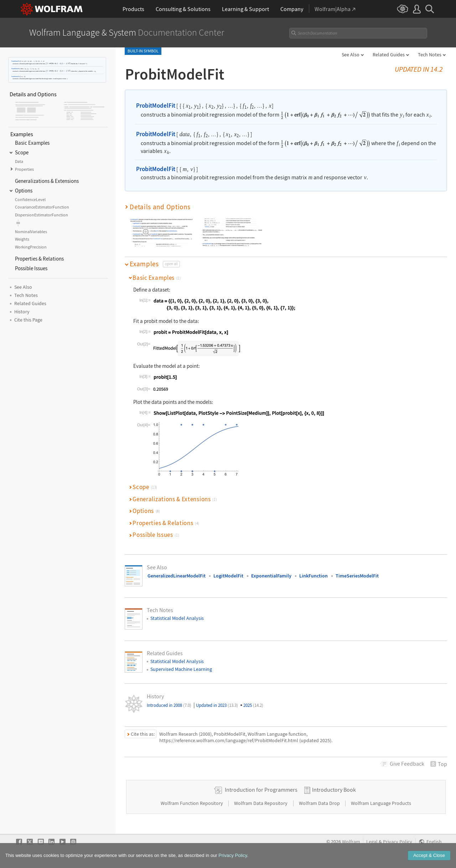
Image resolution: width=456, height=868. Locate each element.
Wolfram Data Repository (261, 803)
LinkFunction (313, 576)
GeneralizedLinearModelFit (177, 576)
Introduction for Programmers (261, 790)
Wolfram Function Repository (192, 803)
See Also (351, 55)
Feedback (407, 764)
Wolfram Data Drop (320, 803)
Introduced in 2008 (169, 705)
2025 (253, 705)
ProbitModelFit (15, 61)
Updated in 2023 (217, 705)
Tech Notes (430, 55)
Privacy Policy (398, 842)
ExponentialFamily (271, 576)
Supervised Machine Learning (181, 669)
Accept (429, 858)
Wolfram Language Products (381, 803)
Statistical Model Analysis (177, 618)
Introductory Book (334, 790)
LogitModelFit (228, 576)
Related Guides (389, 55)
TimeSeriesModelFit (357, 576)
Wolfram (351, 842)
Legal (372, 842)
